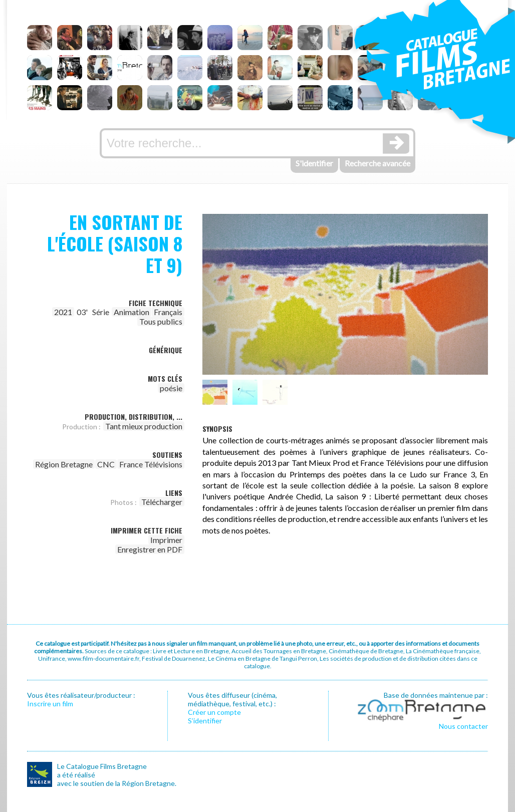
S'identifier (314, 163)
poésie (171, 388)
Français (168, 312)
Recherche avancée (377, 163)
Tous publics (161, 321)
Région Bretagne (64, 464)
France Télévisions (151, 464)
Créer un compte (214, 712)
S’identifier (205, 721)
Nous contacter (463, 726)
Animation (132, 312)
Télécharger (162, 502)
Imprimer (166, 540)
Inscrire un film (50, 704)
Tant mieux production (144, 426)
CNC (106, 464)
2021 (63, 312)
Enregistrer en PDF (150, 549)
